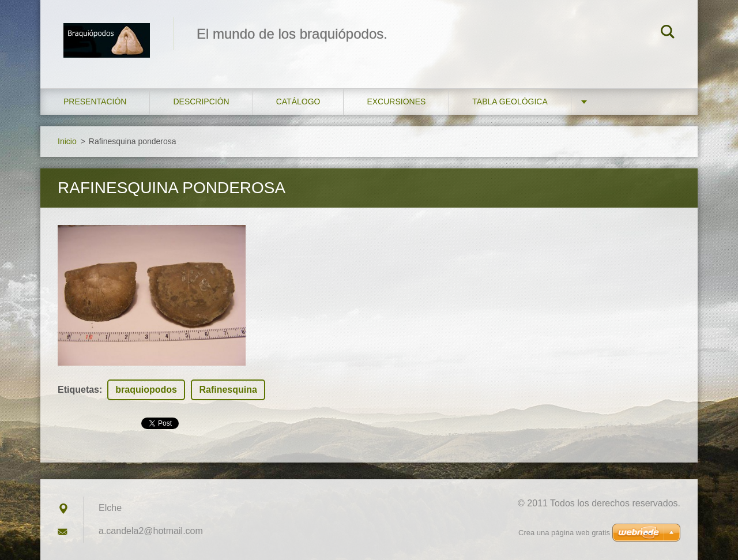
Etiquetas (78, 390)
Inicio (67, 141)
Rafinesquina (228, 390)
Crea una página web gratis (564, 533)
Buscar (668, 33)
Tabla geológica (510, 102)
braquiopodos (146, 390)
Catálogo (298, 102)
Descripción (201, 102)
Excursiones (396, 102)
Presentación (95, 102)
